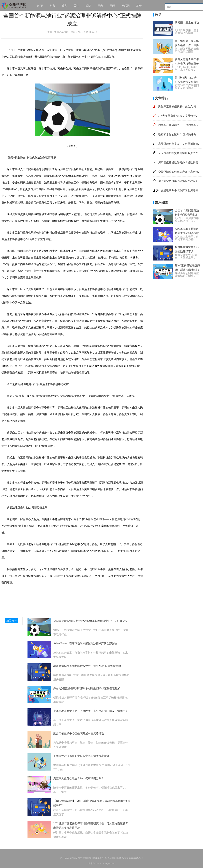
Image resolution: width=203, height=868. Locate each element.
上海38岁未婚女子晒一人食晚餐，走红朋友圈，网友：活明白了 (91, 711)
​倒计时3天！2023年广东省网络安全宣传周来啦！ (187, 82)
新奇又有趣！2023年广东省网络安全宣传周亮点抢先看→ (187, 64)
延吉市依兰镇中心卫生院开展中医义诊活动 (79, 733)
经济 (88, 6)
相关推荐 (11, 621)
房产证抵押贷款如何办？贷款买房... (179, 162)
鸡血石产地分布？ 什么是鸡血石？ (178, 125)
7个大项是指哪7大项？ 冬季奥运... (178, 116)
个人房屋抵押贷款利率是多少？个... (179, 153)
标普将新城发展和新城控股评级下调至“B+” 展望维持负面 (87, 666)
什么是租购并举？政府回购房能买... (179, 190)
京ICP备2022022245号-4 (132, 858)
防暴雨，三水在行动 (187, 23)
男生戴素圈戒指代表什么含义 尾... (178, 106)
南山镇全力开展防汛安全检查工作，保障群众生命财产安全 (187, 45)
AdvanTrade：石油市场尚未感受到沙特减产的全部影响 (85, 643)
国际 (112, 6)
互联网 (126, 6)
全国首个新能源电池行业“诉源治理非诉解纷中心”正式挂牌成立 (90, 621)
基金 (139, 6)
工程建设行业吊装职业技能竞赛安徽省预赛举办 (81, 756)
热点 (52, 6)
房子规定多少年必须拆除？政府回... (179, 181)
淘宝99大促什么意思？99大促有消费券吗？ (79, 778)
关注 (76, 6)
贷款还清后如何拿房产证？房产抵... (179, 172)
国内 (100, 6)
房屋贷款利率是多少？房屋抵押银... (179, 144)
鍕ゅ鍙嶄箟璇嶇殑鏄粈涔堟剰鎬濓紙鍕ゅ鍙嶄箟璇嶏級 (87, 688)
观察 (64, 6)
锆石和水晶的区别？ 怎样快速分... (178, 134)
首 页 (40, 6)
